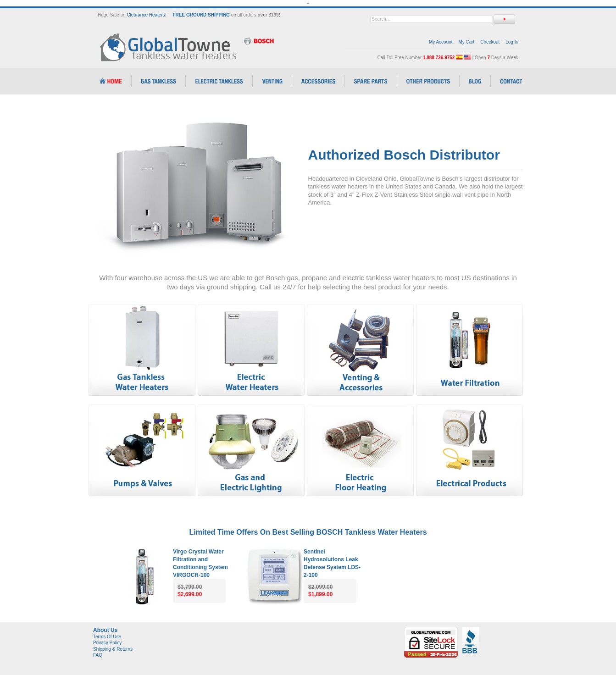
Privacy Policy (107, 643)
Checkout (490, 42)
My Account (441, 42)
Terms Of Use (107, 637)
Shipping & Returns (113, 649)
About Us (105, 630)
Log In (512, 42)
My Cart (466, 42)
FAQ (98, 655)
